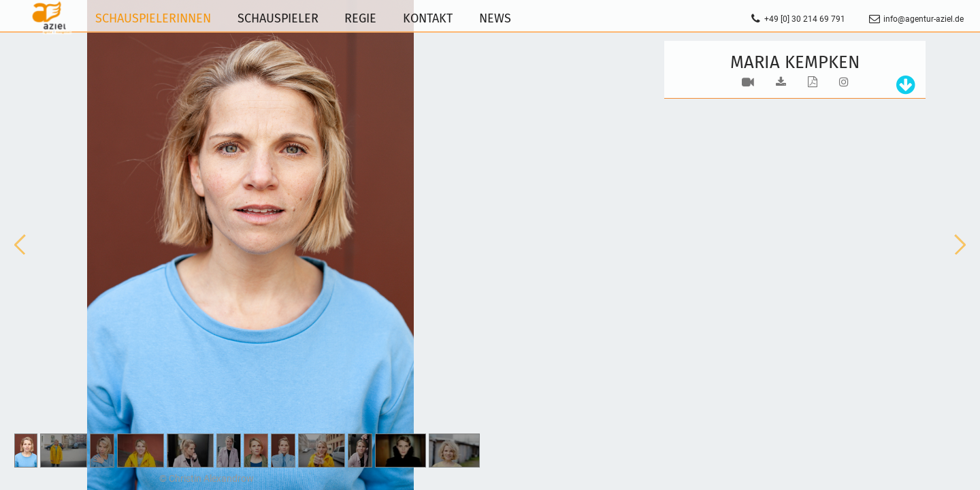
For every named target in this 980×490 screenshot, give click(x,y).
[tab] (902, 85)
